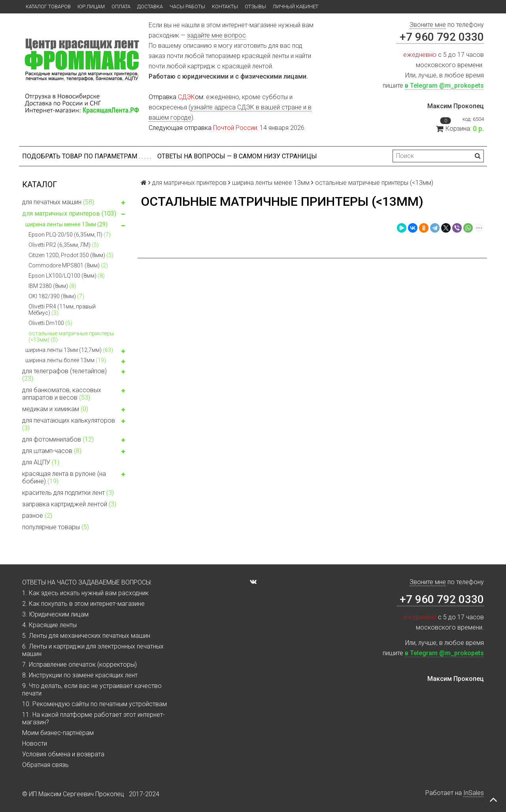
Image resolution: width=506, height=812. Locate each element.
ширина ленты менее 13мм (77, 225)
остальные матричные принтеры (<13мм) (71, 336)
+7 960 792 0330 (440, 37)
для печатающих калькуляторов (75, 424)
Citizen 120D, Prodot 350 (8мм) (71, 255)
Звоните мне (428, 25)
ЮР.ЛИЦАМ (91, 7)
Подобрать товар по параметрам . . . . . (87, 156)
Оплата (121, 7)
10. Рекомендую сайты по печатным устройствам (94, 704)
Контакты (225, 7)
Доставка (150, 7)
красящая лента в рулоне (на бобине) (75, 477)
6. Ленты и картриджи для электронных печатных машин (93, 650)
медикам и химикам (75, 410)
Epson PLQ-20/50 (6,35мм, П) (70, 235)
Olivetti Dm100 (50, 323)
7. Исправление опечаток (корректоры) (79, 664)
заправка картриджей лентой (69, 504)
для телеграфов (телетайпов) (75, 375)
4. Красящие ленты (49, 625)
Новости (35, 743)
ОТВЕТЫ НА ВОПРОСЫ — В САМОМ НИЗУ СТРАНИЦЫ (237, 156)
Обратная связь (45, 765)
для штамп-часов (75, 452)
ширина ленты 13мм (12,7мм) (77, 351)
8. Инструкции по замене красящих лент (80, 675)
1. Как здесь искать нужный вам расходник (85, 593)
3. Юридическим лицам (55, 614)
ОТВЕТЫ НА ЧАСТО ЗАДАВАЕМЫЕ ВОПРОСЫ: (87, 582)
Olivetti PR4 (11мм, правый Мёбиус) (62, 310)
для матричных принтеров (75, 214)
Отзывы (255, 7)
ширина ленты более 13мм (77, 361)
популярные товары (56, 527)
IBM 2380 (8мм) (52, 286)
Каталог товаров (48, 7)
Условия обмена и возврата (63, 754)
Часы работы (187, 7)
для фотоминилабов (75, 440)
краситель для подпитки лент (68, 493)
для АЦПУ (41, 462)
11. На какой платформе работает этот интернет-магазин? (93, 718)
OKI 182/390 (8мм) (56, 296)
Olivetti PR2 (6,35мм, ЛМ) (64, 245)
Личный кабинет (295, 7)
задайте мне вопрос (216, 35)
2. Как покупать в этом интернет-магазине (83, 604)
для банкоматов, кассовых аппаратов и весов (75, 394)
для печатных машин (75, 203)
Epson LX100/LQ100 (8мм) (67, 276)
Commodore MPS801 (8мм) (68, 265)
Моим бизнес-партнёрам (58, 733)
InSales (474, 793)
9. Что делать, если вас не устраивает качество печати (92, 690)
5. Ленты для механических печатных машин (86, 636)
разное (37, 516)
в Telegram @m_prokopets (444, 86)
